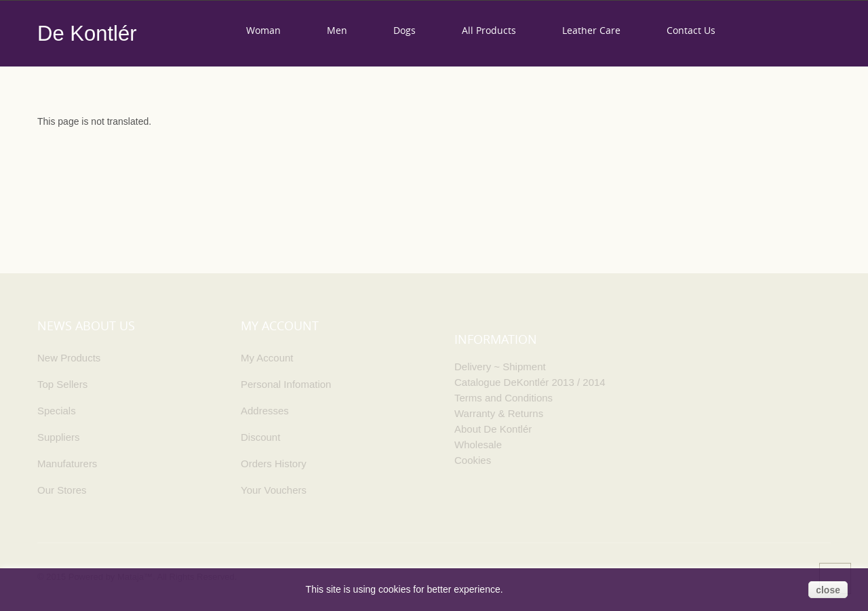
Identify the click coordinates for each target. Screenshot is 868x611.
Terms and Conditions (504, 398)
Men (337, 30)
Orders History (274, 464)
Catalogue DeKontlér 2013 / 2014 (530, 382)
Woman (263, 30)
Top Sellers (62, 384)
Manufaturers (67, 464)
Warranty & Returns (499, 413)
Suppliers (59, 437)
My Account (267, 358)
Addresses (265, 411)
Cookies (473, 460)
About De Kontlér (493, 429)
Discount (260, 437)
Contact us (691, 30)
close (828, 590)
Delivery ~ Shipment (500, 367)
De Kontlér (87, 34)
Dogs (405, 30)
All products (489, 30)
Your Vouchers (274, 490)
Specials (57, 411)
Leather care (591, 30)
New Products (69, 358)
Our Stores (62, 490)
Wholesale (478, 445)
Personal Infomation (286, 384)
